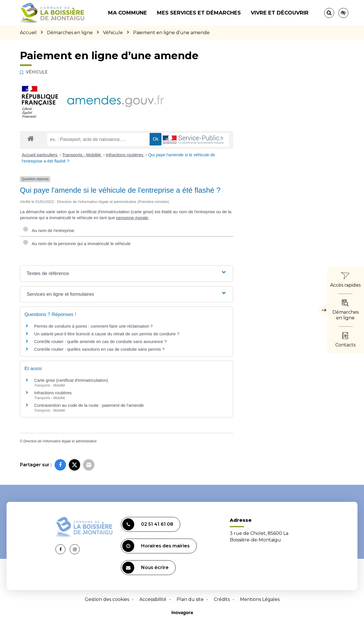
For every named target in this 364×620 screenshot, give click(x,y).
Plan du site (190, 599)
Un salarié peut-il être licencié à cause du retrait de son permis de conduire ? (107, 334)
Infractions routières (125, 155)
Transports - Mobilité (82, 155)
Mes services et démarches (199, 13)
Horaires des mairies (156, 546)
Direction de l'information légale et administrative (60, 441)
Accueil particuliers (40, 155)
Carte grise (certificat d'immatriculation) (71, 380)
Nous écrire (145, 568)
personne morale (132, 218)
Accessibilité (153, 599)
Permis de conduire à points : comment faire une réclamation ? (93, 326)
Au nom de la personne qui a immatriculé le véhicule (77, 244)
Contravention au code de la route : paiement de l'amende (89, 405)
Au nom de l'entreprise (48, 230)
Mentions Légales (260, 599)
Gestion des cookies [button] (107, 599)
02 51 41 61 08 (148, 524)
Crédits (222, 599)
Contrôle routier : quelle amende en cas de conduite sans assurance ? (100, 341)
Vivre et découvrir (280, 13)
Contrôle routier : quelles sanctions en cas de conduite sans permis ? (99, 349)
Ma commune (128, 13)
